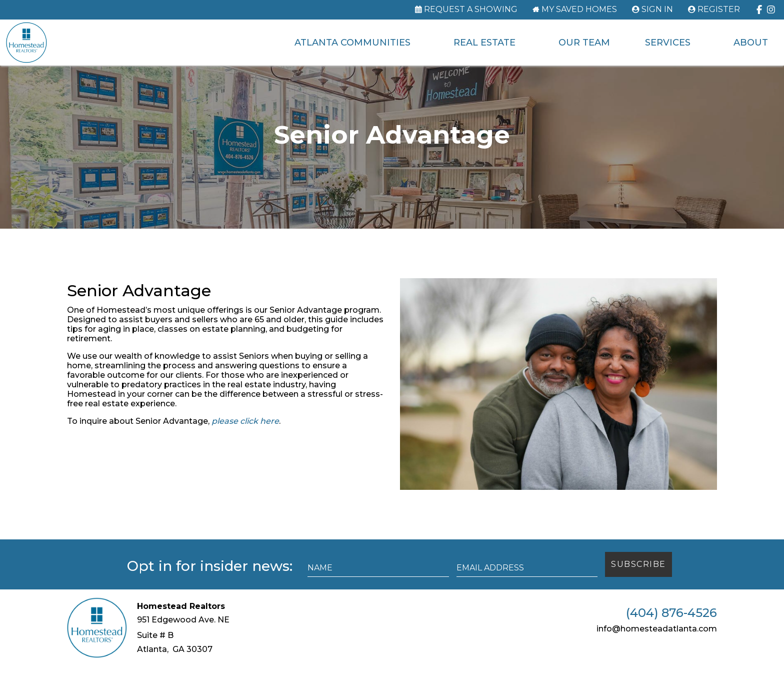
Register (719, 10)
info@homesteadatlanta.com (657, 641)
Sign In (657, 10)
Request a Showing (471, 10)
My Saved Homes (579, 10)
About (749, 43)
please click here (245, 433)
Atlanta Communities (351, 43)
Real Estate (483, 43)
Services (666, 43)
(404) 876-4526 (671, 625)
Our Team (583, 43)
